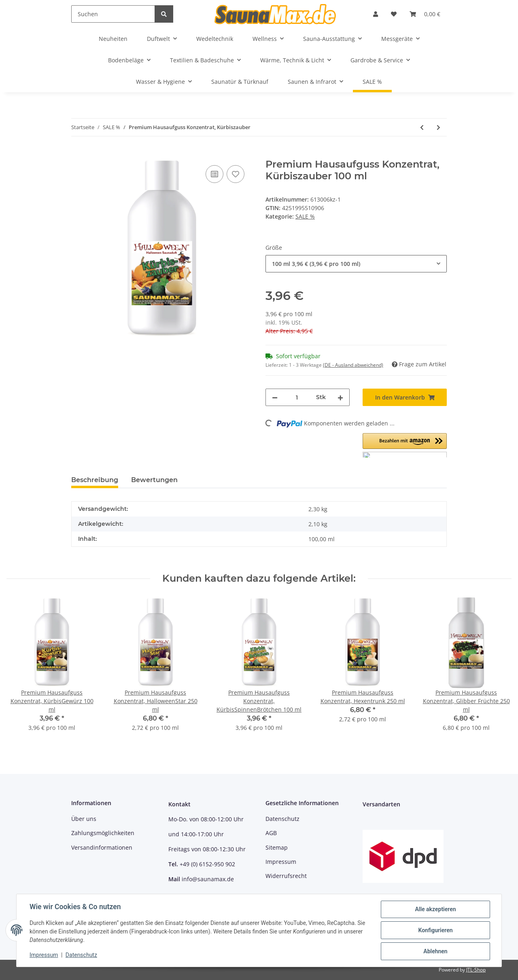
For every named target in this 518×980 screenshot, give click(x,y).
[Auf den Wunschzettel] (236, 174)
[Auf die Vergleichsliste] (214, 174)
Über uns (84, 819)
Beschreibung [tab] (95, 480)
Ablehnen (435, 951)
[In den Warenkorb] (78, 154)
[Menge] (297, 397)
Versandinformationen (102, 847)
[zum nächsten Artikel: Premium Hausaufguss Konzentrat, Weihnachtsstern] (438, 127)
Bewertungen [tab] (154, 480)
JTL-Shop (476, 970)
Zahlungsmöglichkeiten (103, 833)
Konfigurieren (435, 930)
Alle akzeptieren (435, 909)
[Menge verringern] (275, 397)
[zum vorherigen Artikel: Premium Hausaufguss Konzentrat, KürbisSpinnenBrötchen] (422, 127)
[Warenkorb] (425, 14)
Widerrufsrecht (286, 876)
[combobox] (356, 264)
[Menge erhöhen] (340, 397)
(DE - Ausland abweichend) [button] (353, 365)
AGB (271, 833)
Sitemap (277, 847)
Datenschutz (282, 819)
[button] (376, 14)
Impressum (281, 862)
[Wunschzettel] (394, 14)
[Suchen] (113, 14)
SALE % (305, 216)
